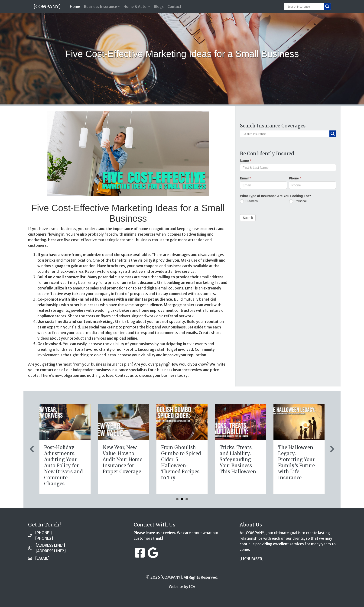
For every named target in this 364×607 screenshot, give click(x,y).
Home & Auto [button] (135, 6)
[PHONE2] (44, 538)
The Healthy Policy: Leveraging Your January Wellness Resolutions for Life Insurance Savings (130, 466)
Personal (298, 201)
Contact (174, 6)
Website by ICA (182, 587)
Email (245, 178)
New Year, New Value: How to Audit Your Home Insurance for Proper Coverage (246, 459)
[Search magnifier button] (327, 6)
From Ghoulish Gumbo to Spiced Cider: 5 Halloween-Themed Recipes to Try (305, 463)
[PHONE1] (44, 533)
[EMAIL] (42, 558)
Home (76, 6)
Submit (248, 218)
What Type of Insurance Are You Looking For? (276, 196)
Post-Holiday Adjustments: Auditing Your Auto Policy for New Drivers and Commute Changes (187, 466)
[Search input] (305, 6)
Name (245, 161)
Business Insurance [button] (100, 6)
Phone (295, 178)
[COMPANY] (47, 6)
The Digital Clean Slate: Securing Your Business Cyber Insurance (71, 456)
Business (249, 201)
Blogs (159, 6)
